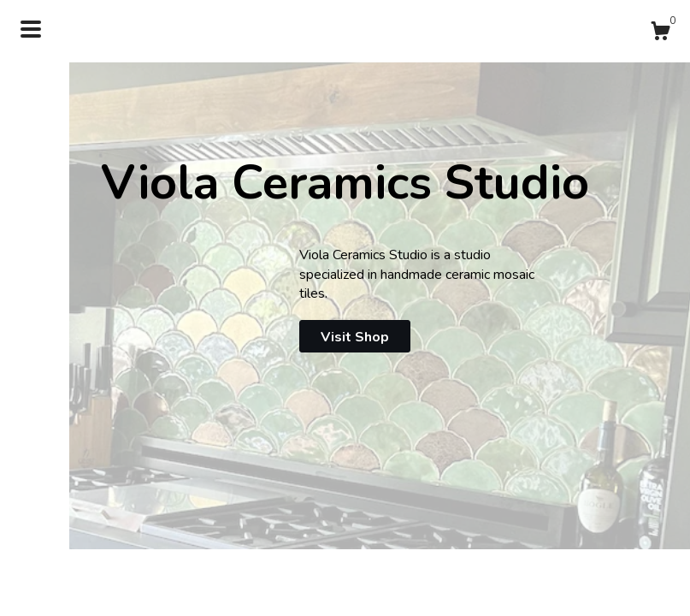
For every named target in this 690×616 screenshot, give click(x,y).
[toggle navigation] (31, 29)
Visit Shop (355, 337)
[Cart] (660, 34)
